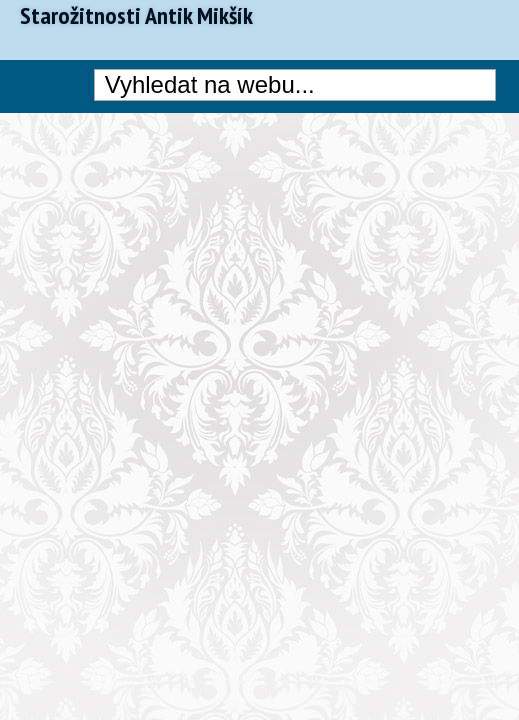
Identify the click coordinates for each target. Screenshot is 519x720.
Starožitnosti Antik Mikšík (136, 16)
